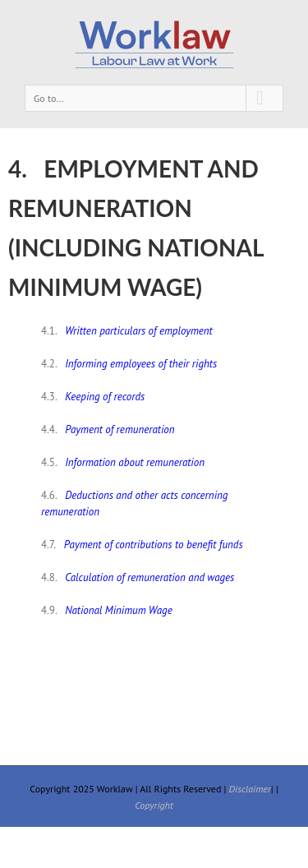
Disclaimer (250, 789)
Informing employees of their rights (141, 364)
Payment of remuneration (120, 429)
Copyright (154, 805)
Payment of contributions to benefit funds (154, 545)
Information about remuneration (135, 462)
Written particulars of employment (139, 331)
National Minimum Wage (119, 610)
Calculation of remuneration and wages (149, 577)
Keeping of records (105, 397)
